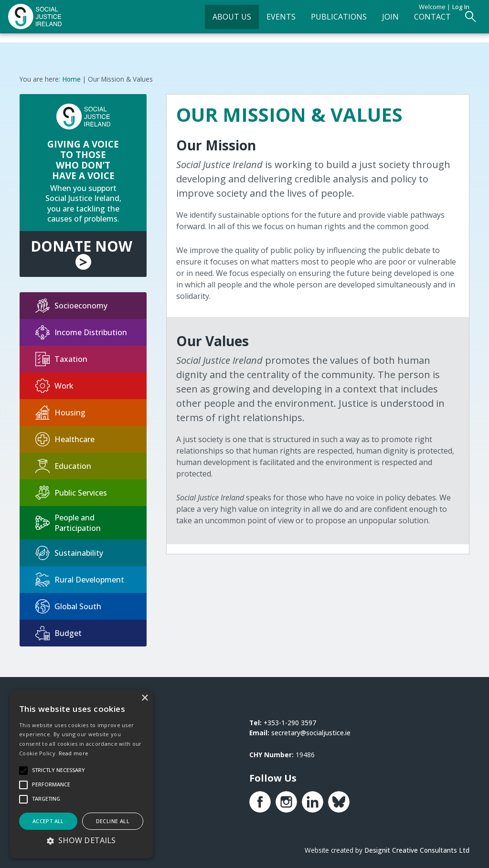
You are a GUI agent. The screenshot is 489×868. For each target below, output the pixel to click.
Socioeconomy (71, 303)
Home (71, 77)
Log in (461, 7)
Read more (74, 753)
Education (63, 464)
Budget (58, 631)
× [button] (144, 698)
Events (268, 22)
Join (377, 22)
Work (54, 383)
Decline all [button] (113, 821)
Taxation (61, 357)
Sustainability (69, 550)
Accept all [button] (48, 821)
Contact (419, 22)
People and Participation (68, 520)
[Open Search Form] (457, 22)
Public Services (71, 490)
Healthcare (65, 437)
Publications (325, 22)
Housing (60, 410)
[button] (81, 840)
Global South (68, 604)
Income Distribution (81, 330)
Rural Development (80, 577)
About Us (218, 22)
